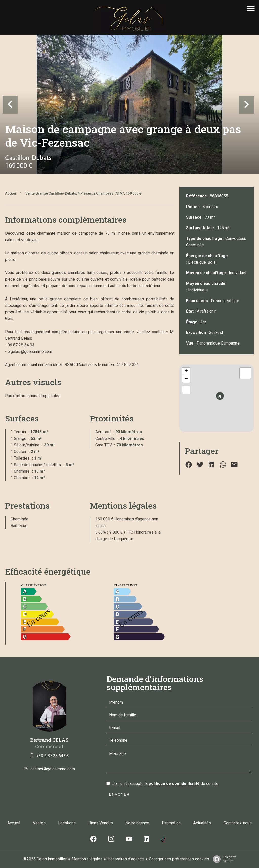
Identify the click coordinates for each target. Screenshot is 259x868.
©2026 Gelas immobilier (45, 859)
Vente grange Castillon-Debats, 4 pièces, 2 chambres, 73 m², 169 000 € (83, 193)
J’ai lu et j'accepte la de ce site (165, 783)
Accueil (11, 193)
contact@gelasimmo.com (53, 769)
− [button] (186, 379)
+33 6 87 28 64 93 (53, 756)
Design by (223, 859)
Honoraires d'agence (126, 859)
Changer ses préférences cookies (179, 859)
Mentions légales (87, 859)
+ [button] (186, 371)
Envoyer (119, 794)
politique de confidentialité (174, 783)
